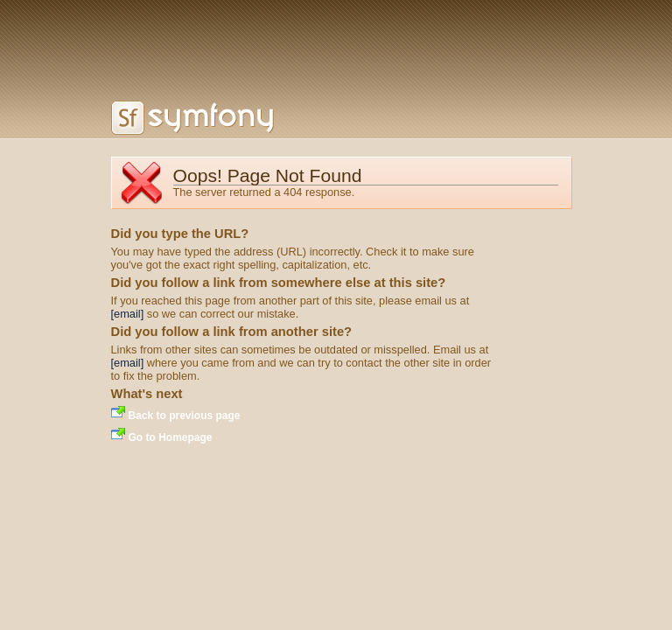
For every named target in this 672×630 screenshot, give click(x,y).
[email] (128, 314)
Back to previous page (185, 416)
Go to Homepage (171, 437)
